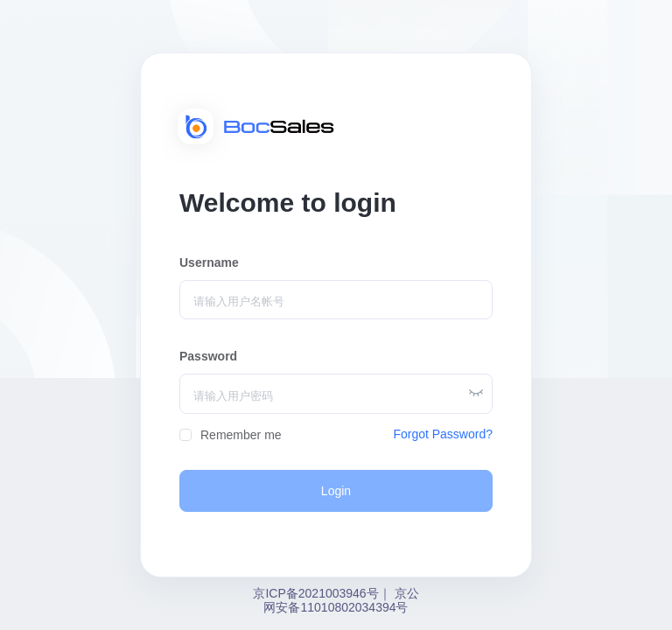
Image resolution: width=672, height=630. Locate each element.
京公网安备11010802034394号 (341, 600)
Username (209, 262)
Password (208, 356)
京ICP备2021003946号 (315, 593)
